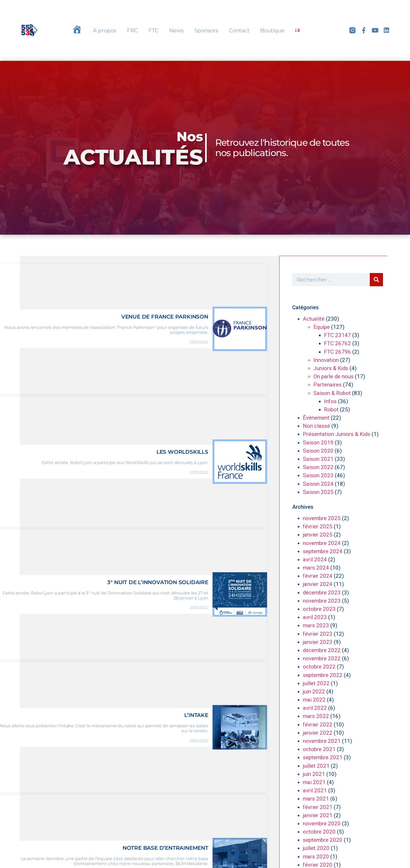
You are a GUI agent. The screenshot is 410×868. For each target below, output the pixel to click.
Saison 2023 (318, 475)
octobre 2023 (319, 609)
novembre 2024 (322, 543)
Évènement (316, 418)
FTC (154, 30)
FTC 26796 (337, 352)
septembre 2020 (323, 840)
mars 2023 (316, 625)
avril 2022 (315, 708)
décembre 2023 (322, 593)
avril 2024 (315, 560)
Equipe (322, 327)
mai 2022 (314, 700)
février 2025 (318, 526)
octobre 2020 (319, 832)
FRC (132, 30)
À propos (105, 30)
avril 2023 (315, 617)
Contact (239, 30)
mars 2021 (316, 799)
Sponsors (206, 30)
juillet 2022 (316, 683)
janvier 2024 (318, 584)
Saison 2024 (318, 484)
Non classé (316, 426)
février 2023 (318, 634)
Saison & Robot (332, 393)
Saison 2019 (318, 443)
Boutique (272, 30)
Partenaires (328, 385)
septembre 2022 (323, 675)
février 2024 (318, 576)
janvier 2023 (318, 642)
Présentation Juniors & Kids (337, 434)
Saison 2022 (318, 467)
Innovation (326, 360)
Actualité (314, 319)
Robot (331, 410)
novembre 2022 (322, 658)
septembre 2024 (323, 551)
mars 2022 (316, 716)
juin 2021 (314, 774)
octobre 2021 (319, 749)
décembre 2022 (322, 650)
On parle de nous (334, 376)
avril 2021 (315, 790)
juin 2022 (314, 692)
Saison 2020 (318, 451)
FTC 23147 (337, 335)
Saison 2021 (318, 459)
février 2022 (318, 725)
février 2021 (318, 807)
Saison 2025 (318, 492)
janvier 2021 (318, 815)
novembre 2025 (322, 518)
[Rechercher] (376, 280)
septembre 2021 (323, 757)
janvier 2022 (318, 733)
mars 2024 (316, 568)
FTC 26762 (337, 343)
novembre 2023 (322, 601)
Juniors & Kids (331, 368)
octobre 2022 (319, 667)
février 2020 (318, 865)
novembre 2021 (322, 741)
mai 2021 (314, 782)
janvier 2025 (318, 535)
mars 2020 (316, 857)
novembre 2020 (322, 824)
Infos (330, 401)
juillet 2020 (316, 848)
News (176, 30)
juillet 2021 (316, 766)
